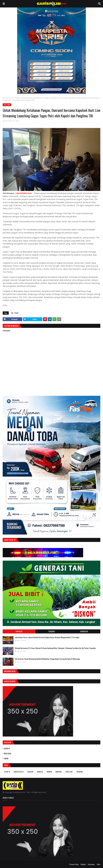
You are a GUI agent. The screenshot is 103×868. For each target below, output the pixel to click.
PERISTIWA (69, 772)
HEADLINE (30, 772)
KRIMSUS (40, 772)
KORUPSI (7, 748)
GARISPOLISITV (19, 772)
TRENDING (80, 772)
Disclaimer (91, 864)
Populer (19, 631)
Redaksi (83, 864)
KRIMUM (49, 772)
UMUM (6, 758)
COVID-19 (7, 772)
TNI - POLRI (15, 98)
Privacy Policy (74, 864)
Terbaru (51, 631)
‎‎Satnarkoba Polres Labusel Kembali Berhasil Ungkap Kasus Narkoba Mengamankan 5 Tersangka (47, 637)
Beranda (6, 98)
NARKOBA (59, 772)
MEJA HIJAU (8, 753)
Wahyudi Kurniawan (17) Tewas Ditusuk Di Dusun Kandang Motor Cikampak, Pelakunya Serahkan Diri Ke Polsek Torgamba (55, 648)
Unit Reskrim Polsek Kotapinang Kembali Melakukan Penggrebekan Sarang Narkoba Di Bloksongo (47, 659)
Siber (99, 864)
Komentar (84, 631)
